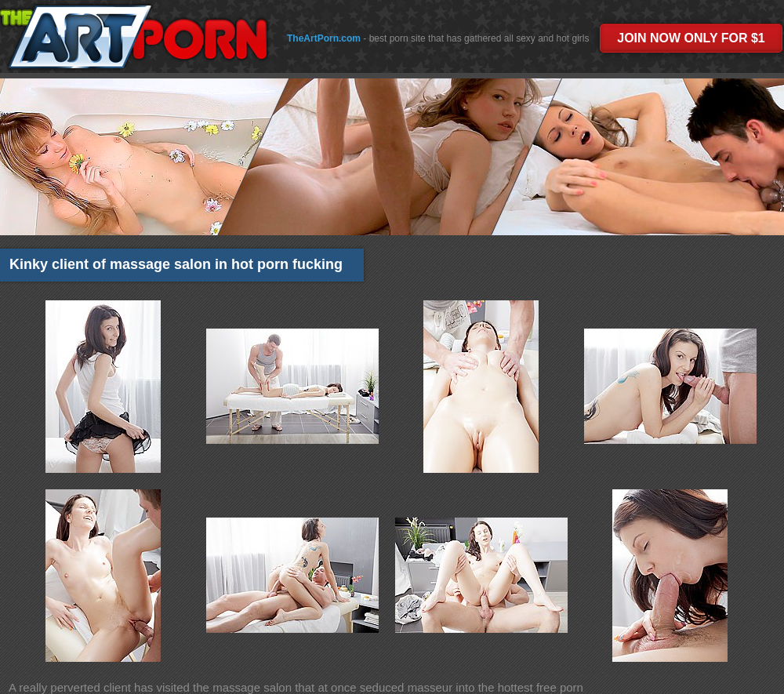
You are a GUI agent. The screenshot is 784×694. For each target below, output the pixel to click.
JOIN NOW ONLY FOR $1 (691, 38)
